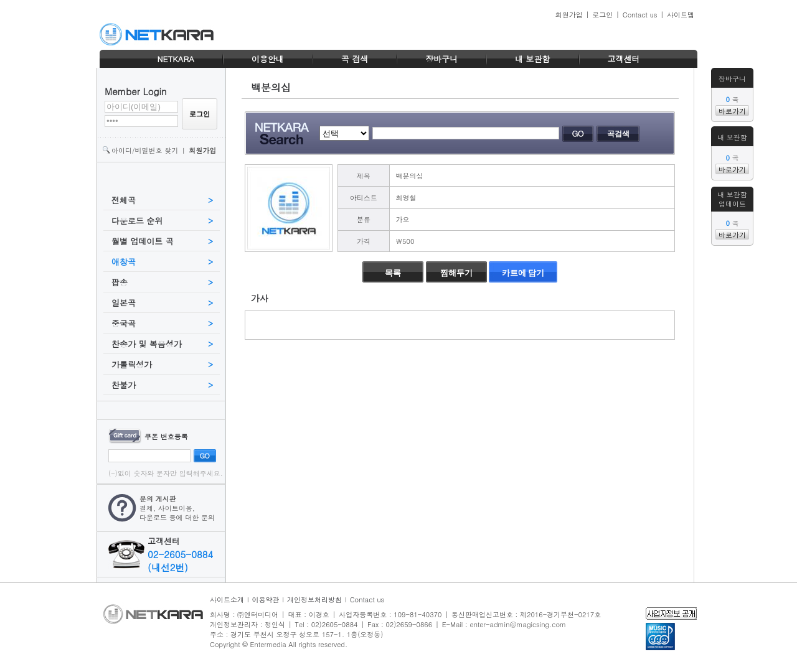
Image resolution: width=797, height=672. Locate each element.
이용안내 (268, 59)
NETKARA (175, 59)
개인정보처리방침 (314, 600)
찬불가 (124, 385)
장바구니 (441, 59)
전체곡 (124, 200)
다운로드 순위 (137, 221)
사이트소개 (227, 600)
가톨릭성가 (132, 364)
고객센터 (624, 59)
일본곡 (124, 303)
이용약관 (266, 600)
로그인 (602, 15)
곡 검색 (355, 59)
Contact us (640, 15)
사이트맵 (681, 15)
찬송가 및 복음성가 (147, 344)
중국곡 (124, 323)
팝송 (120, 282)
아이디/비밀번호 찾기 (145, 150)
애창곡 (124, 262)
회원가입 (569, 15)
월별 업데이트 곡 (143, 241)
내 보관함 (532, 59)
